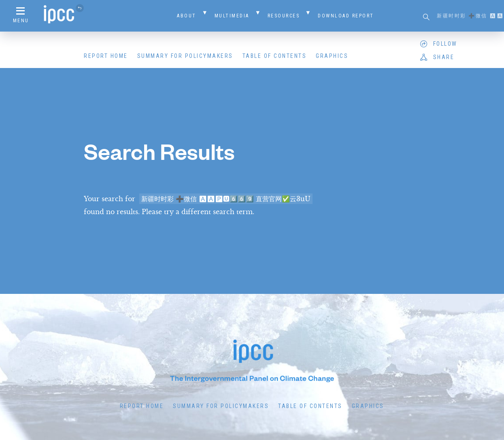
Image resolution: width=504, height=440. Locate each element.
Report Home (106, 56)
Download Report (346, 16)
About (187, 16)
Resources (284, 16)
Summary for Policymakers (185, 56)
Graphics (332, 56)
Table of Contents (275, 56)
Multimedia (232, 16)
